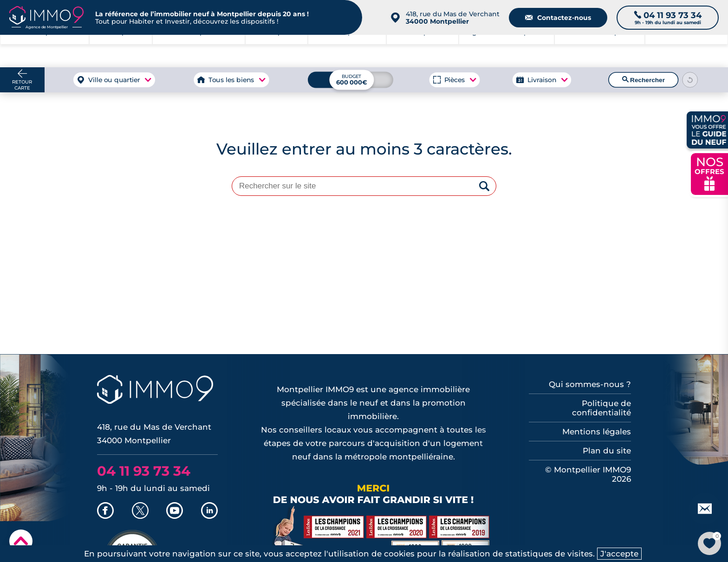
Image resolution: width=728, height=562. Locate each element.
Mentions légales (597, 432)
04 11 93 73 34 (144, 471)
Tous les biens (231, 80)
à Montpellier (121, 51)
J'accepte (619, 554)
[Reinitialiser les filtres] (690, 80)
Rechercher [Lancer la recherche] (643, 80)
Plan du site (607, 451)
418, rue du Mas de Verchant (453, 18)
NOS (709, 173)
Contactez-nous (558, 18)
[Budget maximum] (351, 80)
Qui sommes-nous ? (590, 384)
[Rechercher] (484, 187)
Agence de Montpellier (506, 51)
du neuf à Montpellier (599, 51)
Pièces (455, 80)
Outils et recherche (686, 51)
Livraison (541, 80)
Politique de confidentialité (601, 408)
